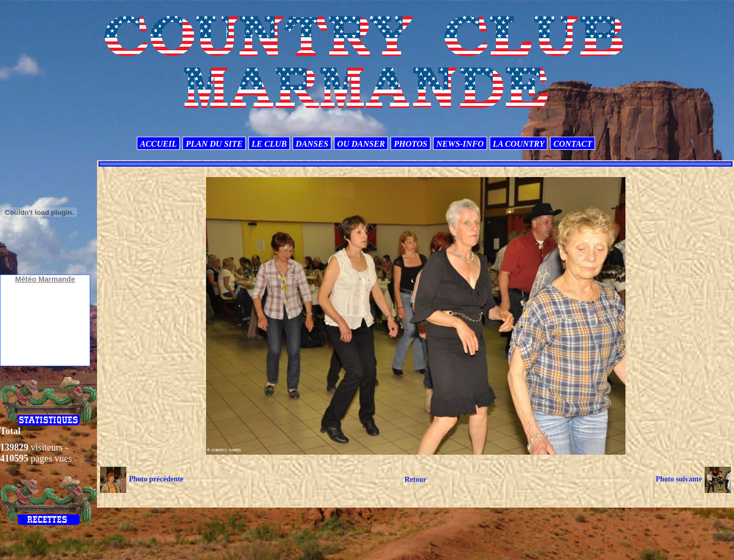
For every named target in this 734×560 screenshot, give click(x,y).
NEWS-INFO (460, 144)
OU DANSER (361, 144)
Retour (415, 480)
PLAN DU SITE (214, 144)
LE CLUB (269, 144)
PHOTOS (411, 144)
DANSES (312, 144)
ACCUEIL (158, 144)
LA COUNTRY (519, 144)
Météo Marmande (45, 279)
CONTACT (573, 144)
